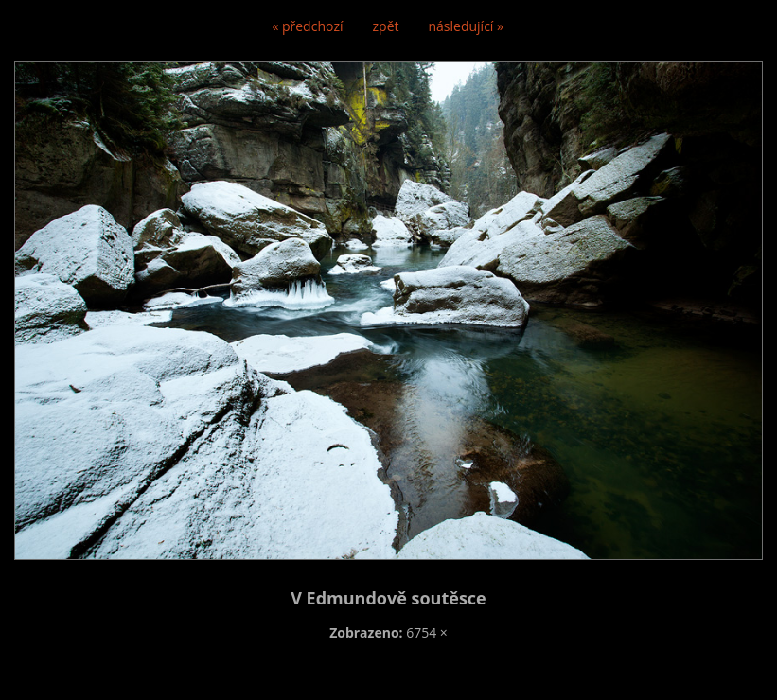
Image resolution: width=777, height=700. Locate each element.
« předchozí (307, 26)
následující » (466, 26)
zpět (386, 26)
